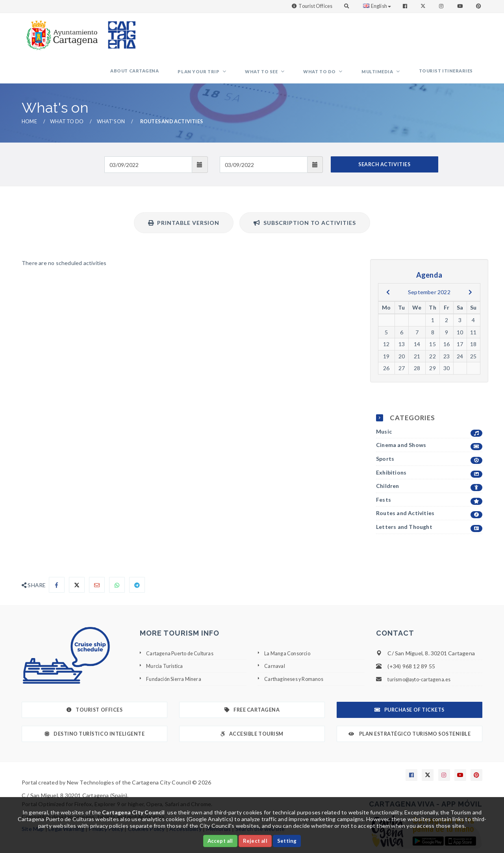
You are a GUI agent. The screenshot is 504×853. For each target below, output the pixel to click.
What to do (344, 38)
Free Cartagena (252, 681)
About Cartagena (186, 37)
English (377, 6)
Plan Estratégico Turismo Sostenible (410, 705)
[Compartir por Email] (97, 556)
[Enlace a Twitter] (424, 6)
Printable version (184, 194)
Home (29, 92)
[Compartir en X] (77, 556)
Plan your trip (241, 38)
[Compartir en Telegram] (137, 556)
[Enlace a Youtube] (461, 6)
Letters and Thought (429, 498)
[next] (470, 263)
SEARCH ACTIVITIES (384, 135)
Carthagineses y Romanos (297, 650)
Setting (287, 841)
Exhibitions (429, 444)
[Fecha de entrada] (148, 135)
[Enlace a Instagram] (442, 6)
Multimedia (392, 38)
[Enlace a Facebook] (406, 6)
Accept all (220, 841)
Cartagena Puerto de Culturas (184, 624)
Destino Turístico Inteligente (94, 705)
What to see (295, 38)
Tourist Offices (315, 6)
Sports (429, 430)
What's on (111, 92)
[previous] (388, 263)
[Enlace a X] (428, 746)
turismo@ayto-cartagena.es (423, 650)
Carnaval (275, 637)
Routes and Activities (429, 484)
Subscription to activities (305, 194)
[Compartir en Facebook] (57, 556)
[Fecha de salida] (264, 135)
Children (429, 457)
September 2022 (429, 263)
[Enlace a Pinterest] (479, 6)
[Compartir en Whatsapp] (117, 556)
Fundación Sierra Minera (176, 650)
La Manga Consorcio (290, 624)
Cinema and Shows (429, 416)
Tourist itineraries (451, 37)
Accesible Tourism (252, 705)
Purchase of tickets (409, 681)
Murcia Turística (166, 637)
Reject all (255, 841)
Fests (429, 471)
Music (429, 403)
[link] (60, 31)
